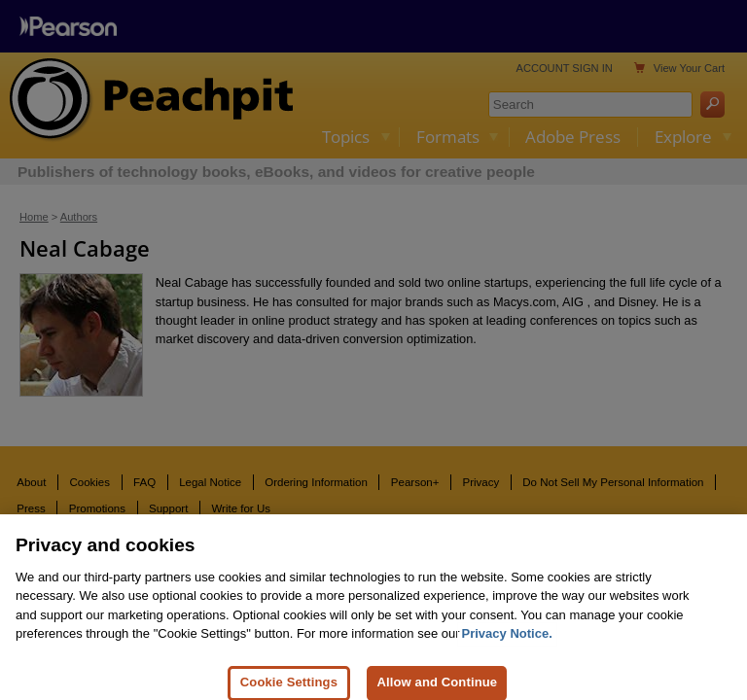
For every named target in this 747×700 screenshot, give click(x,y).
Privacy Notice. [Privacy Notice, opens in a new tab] (507, 639)
